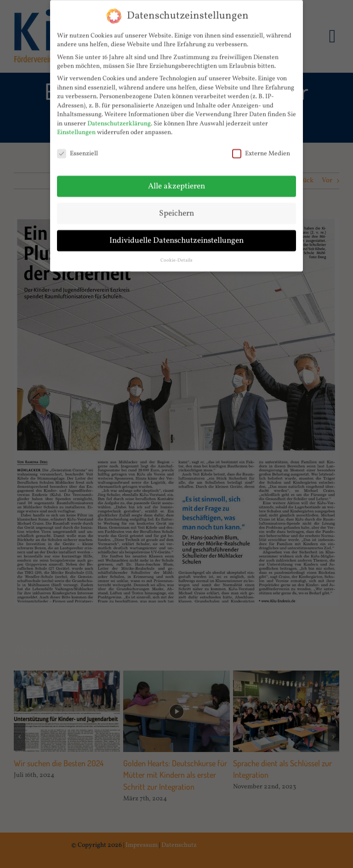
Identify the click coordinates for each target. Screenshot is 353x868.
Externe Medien (261, 150)
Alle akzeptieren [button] (176, 182)
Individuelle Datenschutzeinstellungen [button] (176, 237)
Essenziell (77, 150)
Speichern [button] (176, 210)
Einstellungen (76, 129)
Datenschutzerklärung (119, 120)
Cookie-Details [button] (176, 257)
